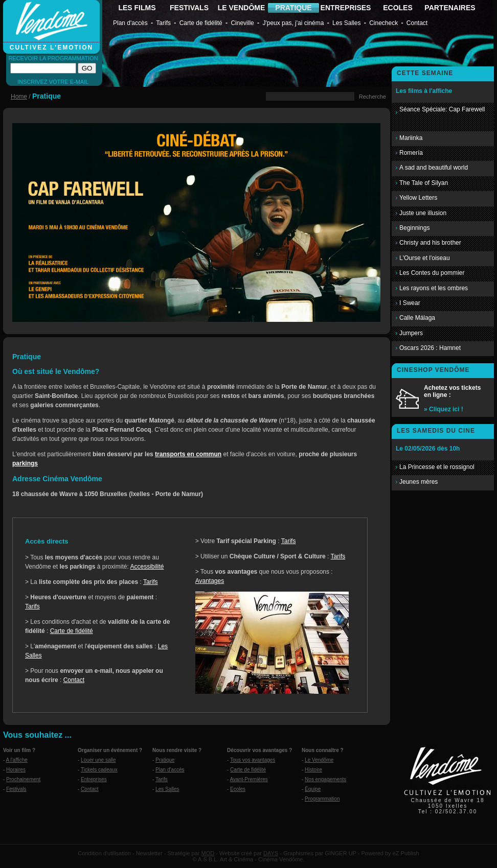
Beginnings (414, 228)
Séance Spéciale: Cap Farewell (442, 109)
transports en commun (188, 454)
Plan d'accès (130, 23)
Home (19, 97)
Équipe (313, 789)
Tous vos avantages (253, 760)
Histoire (313, 770)
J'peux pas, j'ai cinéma (293, 23)
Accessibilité (147, 567)
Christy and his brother (430, 243)
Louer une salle (98, 760)
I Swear (410, 303)
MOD (208, 853)
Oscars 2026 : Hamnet (430, 348)
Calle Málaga (417, 318)
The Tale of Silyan (424, 183)
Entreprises (94, 779)
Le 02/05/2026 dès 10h (428, 449)
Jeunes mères (419, 482)
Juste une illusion (423, 213)
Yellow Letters (418, 198)
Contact (417, 23)
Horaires (16, 770)
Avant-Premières (249, 779)
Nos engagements (325, 779)
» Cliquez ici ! (444, 409)
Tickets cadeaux (99, 770)
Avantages (210, 581)
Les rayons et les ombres (434, 288)
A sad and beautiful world (434, 168)
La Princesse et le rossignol (437, 467)
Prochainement (23, 779)
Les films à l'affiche (424, 91)
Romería (411, 153)
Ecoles (238, 789)
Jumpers (411, 333)
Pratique (165, 760)
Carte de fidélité (201, 23)
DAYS (271, 853)
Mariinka (411, 138)
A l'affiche (17, 760)
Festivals (16, 789)
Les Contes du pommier (432, 273)
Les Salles (346, 23)
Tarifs (163, 23)
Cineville (242, 23)
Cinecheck (383, 23)
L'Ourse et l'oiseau (425, 258)
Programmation (322, 799)
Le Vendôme (319, 760)
